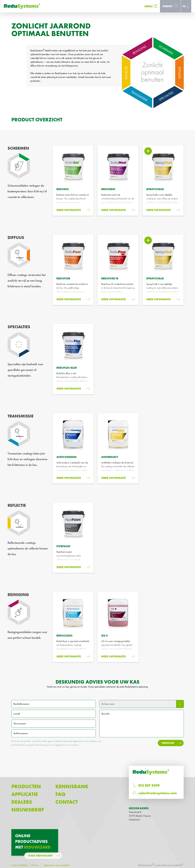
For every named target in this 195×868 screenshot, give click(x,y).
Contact (67, 802)
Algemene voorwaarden (56, 865)
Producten (26, 787)
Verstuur (168, 743)
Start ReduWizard (40, 856)
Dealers (22, 802)
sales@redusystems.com (158, 793)
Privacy (35, 865)
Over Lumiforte (19, 865)
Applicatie (25, 794)
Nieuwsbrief (28, 810)
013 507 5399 (149, 785)
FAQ (60, 794)
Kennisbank (72, 787)
